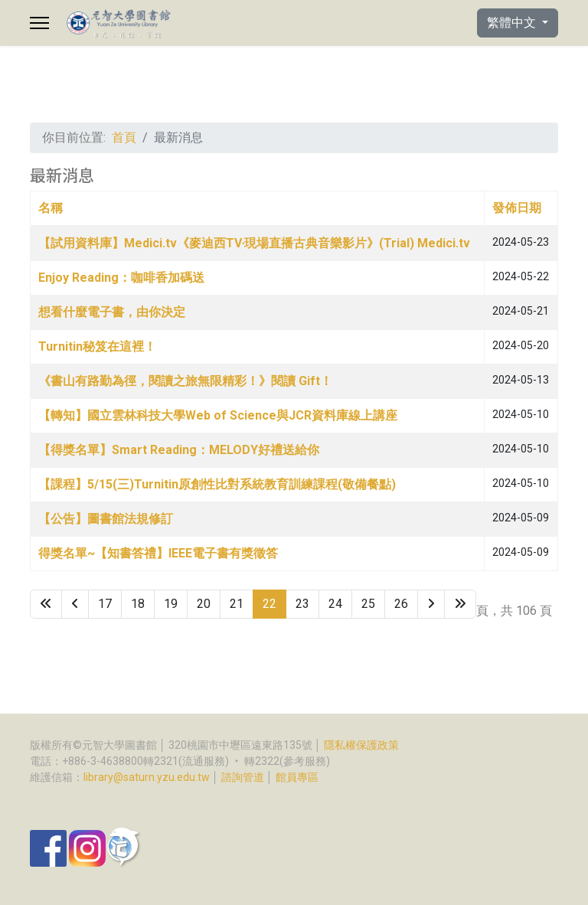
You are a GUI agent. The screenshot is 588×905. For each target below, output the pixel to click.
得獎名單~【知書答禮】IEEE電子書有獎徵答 (158, 553)
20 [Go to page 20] (204, 604)
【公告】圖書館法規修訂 (106, 519)
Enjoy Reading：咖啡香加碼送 (121, 278)
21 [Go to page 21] (237, 604)
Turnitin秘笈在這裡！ (97, 346)
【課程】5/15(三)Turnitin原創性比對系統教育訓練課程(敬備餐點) (217, 484)
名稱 (51, 208)
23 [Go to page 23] (302, 604)
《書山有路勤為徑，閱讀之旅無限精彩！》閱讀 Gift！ (185, 381)
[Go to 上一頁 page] (75, 604)
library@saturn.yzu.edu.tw (147, 777)
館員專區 (297, 777)
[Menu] (39, 23)
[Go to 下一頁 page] (431, 604)
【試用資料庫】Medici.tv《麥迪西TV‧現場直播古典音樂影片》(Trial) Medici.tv (254, 243)
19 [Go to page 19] (171, 604)
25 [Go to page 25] (368, 604)
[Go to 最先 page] (46, 604)
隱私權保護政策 (361, 745)
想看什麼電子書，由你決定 (112, 312)
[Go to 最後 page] (460, 604)
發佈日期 (517, 208)
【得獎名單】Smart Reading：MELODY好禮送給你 (179, 450)
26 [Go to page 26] (401, 604)
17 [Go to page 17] (105, 604)
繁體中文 (513, 23)
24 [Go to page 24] (335, 604)
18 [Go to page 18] (138, 604)
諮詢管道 (243, 777)
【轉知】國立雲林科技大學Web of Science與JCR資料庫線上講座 (218, 415)
